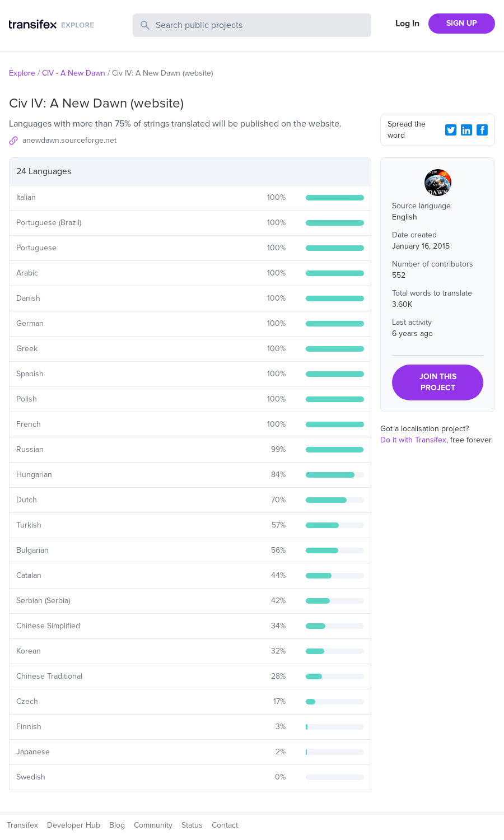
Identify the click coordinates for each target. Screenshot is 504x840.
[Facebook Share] (482, 130)
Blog (117, 825)
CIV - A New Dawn (74, 73)
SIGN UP (462, 23)
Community (153, 825)
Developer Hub (74, 825)
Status (192, 825)
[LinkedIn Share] (466, 130)
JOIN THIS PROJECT (438, 382)
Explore (22, 73)
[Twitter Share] (451, 130)
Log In (407, 24)
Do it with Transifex (413, 440)
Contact (225, 825)
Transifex (22, 825)
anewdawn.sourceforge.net (69, 140)
